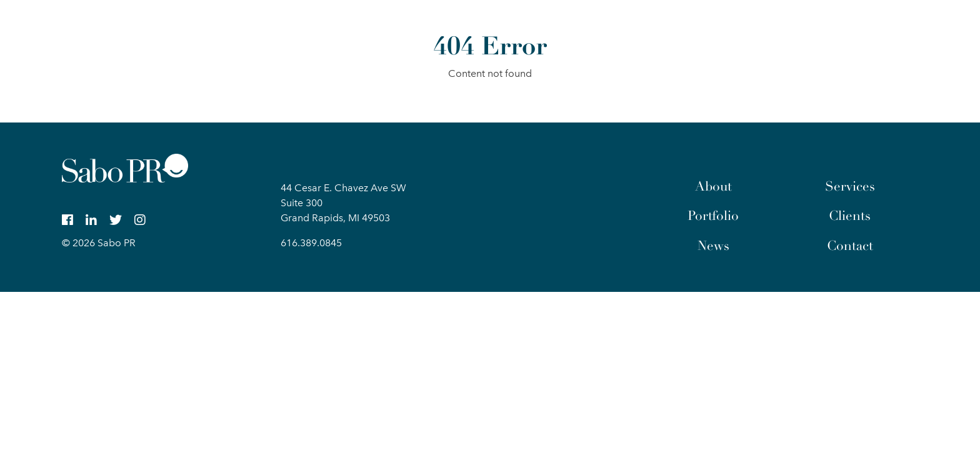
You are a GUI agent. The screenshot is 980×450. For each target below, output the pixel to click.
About (713, 186)
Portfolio (713, 216)
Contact (850, 246)
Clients (850, 216)
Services (850, 186)
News (713, 246)
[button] (907, 27)
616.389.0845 (311, 243)
